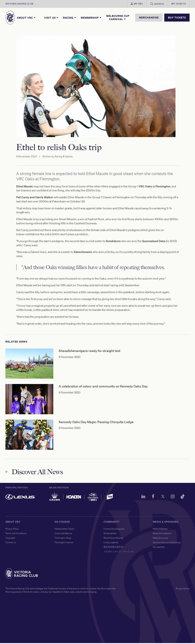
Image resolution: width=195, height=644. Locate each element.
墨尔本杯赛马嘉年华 (113, 548)
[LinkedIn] (141, 498)
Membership (91, 18)
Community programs (114, 530)
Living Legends (111, 543)
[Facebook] (151, 498)
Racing (70, 18)
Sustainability (110, 534)
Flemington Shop (63, 539)
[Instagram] (172, 498)
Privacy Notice (183, 590)
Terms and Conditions (16, 534)
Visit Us (51, 18)
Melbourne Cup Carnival (118, 18)
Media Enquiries (160, 539)
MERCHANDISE (149, 17)
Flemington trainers (64, 543)
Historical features (63, 534)
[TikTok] (182, 498)
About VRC (26, 18)
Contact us (11, 543)
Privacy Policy (12, 530)
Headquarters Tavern (65, 530)
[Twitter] (161, 498)
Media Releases (160, 530)
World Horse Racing (113, 539)
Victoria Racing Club (19, 4)
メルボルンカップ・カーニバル (119, 552)
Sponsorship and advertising (167, 543)
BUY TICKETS (177, 17)
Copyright (10, 539)
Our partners (159, 548)
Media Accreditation (162, 534)
